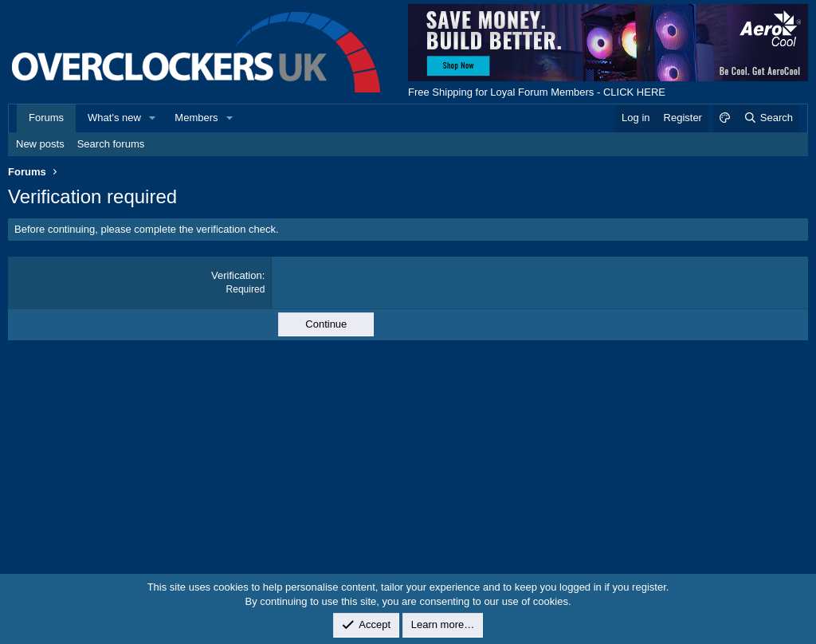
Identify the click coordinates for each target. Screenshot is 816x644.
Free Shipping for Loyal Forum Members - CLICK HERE (537, 92)
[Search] (768, 118)
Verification (237, 275)
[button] (153, 118)
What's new (114, 118)
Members (196, 118)
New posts (40, 144)
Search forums (111, 144)
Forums (46, 118)
